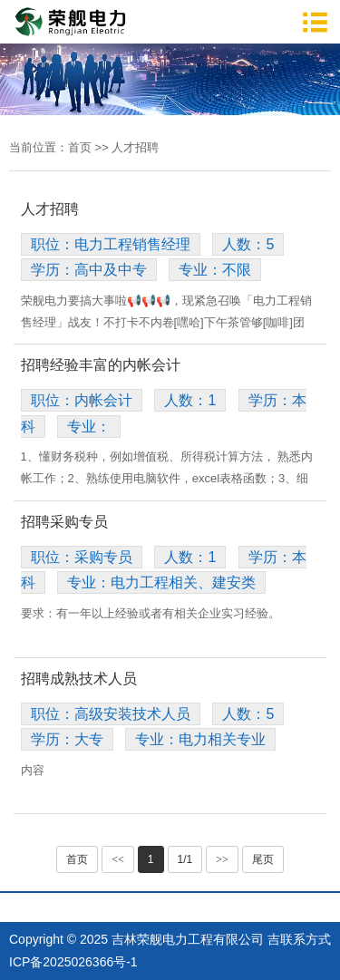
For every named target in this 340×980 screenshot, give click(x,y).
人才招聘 (135, 147)
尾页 (263, 859)
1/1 (185, 859)
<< (118, 859)
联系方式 (306, 939)
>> (222, 859)
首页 (80, 147)
